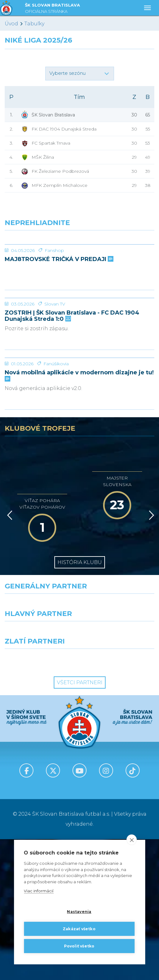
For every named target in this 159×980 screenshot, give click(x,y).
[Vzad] (9, 656)
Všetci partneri (80, 823)
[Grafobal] (40, 773)
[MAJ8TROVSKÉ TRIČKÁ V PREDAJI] (79, 268)
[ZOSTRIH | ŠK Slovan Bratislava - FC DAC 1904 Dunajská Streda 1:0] (79, 368)
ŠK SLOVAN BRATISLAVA (52, 9)
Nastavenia (79, 912)
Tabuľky (34, 24)
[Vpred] (150, 656)
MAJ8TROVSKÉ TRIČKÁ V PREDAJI (58, 306)
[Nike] (79, 746)
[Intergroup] (40, 801)
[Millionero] (119, 773)
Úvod (11, 24)
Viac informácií (39, 891)
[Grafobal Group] (119, 801)
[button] (80, 74)
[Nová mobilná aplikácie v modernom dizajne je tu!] (79, 475)
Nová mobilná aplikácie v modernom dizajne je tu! (79, 516)
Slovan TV (55, 398)
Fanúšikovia (56, 505)
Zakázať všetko (79, 929)
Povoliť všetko (79, 946)
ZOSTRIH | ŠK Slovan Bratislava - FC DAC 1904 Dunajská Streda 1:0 (72, 410)
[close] (132, 840)
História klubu (80, 703)
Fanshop (54, 297)
